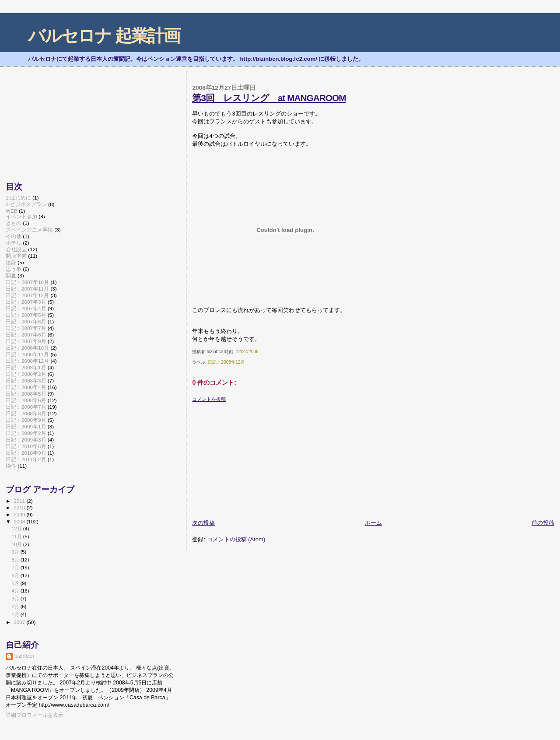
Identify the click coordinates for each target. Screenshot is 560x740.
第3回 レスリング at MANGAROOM (269, 98)
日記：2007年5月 (26, 315)
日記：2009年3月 (26, 440)
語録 (11, 262)
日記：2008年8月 (26, 413)
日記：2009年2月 (26, 433)
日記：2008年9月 (26, 420)
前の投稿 (543, 523)
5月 (16, 583)
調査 (11, 275)
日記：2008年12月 (226, 362)
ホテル (14, 243)
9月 (16, 552)
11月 (17, 537)
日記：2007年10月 (27, 282)
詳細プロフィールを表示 (35, 715)
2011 (20, 501)
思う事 (14, 269)
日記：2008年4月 (26, 387)
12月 (17, 529)
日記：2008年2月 (26, 374)
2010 (20, 507)
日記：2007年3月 (26, 302)
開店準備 (16, 256)
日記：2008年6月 (26, 400)
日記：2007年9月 (26, 341)
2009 (20, 514)
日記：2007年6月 (26, 321)
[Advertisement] (258, 457)
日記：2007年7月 (26, 328)
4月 (16, 591)
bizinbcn (24, 656)
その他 (14, 236)
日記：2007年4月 (26, 308)
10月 (17, 544)
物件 (11, 466)
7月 (16, 568)
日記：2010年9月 (26, 453)
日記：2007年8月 (26, 335)
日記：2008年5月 (26, 394)
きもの (14, 223)
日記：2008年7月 (26, 407)
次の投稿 (203, 523)
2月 (16, 607)
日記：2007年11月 (27, 289)
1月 (16, 614)
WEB (12, 211)
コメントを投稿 (209, 399)
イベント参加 (21, 216)
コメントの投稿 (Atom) (236, 539)
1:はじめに (18, 198)
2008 (20, 521)
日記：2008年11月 (27, 354)
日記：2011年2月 (26, 459)
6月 (16, 575)
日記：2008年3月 (26, 381)
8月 (16, 560)
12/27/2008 (247, 352)
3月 (16, 599)
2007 (20, 622)
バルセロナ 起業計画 (104, 36)
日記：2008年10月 (27, 348)
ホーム (373, 523)
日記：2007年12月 (27, 295)
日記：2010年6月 (26, 446)
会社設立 (16, 249)
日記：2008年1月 (26, 367)
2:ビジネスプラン (26, 204)
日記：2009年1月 (26, 426)
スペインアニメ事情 (29, 230)
